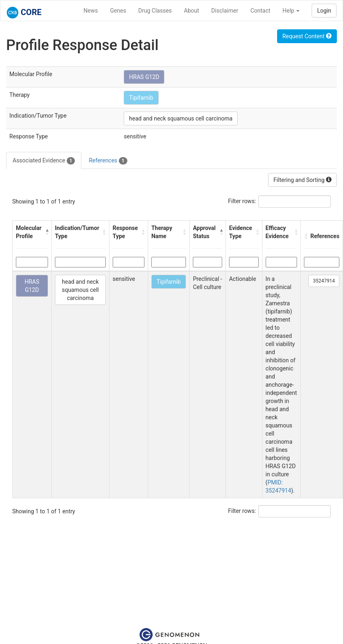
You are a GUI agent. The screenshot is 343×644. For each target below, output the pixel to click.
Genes (118, 11)
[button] (46, 232)
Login (324, 11)
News (91, 11)
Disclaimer (225, 11)
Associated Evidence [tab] (44, 161)
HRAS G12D (144, 77)
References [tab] (108, 161)
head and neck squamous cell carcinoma (181, 118)
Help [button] (291, 11)
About (191, 11)
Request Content (307, 36)
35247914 (324, 281)
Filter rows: (242, 201)
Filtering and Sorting (303, 180)
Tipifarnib (141, 98)
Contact (260, 11)
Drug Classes (155, 11)
